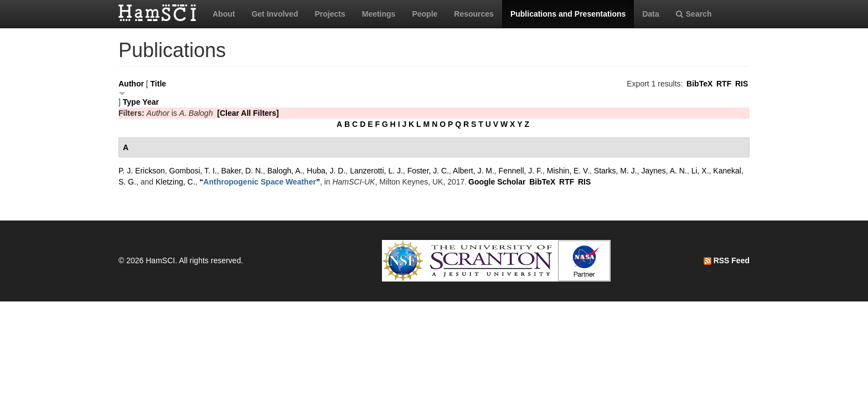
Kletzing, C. (175, 182)
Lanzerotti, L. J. (376, 171)
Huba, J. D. (326, 171)
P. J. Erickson (142, 171)
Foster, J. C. (428, 171)
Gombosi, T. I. (193, 171)
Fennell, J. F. (521, 171)
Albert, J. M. (474, 171)
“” (260, 182)
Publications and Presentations (568, 14)
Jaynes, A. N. (664, 171)
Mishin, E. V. (568, 171)
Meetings (379, 14)
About (224, 14)
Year (151, 102)
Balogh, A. (285, 171)
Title (159, 84)
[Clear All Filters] (248, 113)
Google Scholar (497, 182)
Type (132, 102)
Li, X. (700, 171)
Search (694, 14)
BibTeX (699, 84)
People (425, 14)
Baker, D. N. (242, 171)
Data (650, 14)
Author (131, 84)
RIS (742, 84)
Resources (474, 14)
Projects (330, 14)
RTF (724, 84)
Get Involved (275, 14)
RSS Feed (727, 260)
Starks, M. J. (616, 171)
